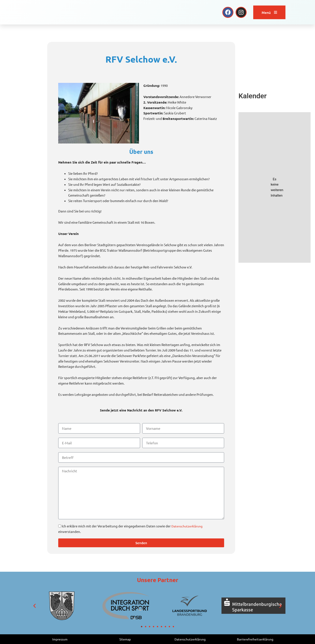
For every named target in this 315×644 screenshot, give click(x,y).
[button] (35, 606)
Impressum (60, 639)
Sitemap (125, 639)
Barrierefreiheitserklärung (255, 639)
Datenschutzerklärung (188, 526)
